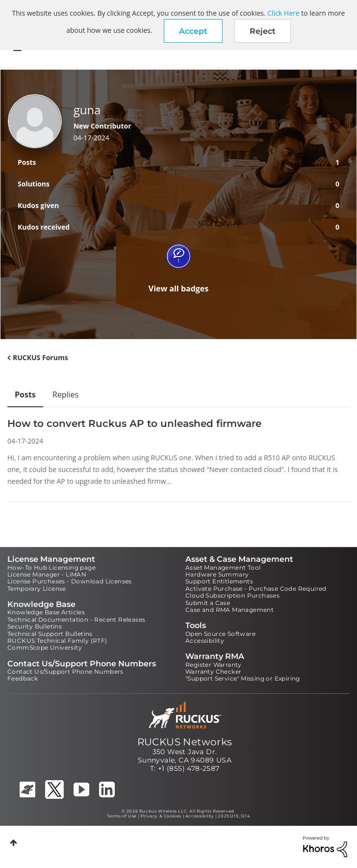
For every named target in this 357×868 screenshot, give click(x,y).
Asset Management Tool (223, 567)
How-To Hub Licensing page (51, 567)
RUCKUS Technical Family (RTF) (57, 641)
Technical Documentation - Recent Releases (76, 619)
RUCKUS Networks (185, 742)
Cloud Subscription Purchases (232, 595)
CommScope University (45, 647)
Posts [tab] (25, 395)
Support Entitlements (219, 581)
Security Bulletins (35, 626)
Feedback (23, 678)
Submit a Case (208, 603)
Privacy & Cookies (161, 816)
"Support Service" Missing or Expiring (243, 678)
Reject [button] (263, 31)
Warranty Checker (213, 671)
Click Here (283, 13)
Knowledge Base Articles (46, 612)
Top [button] (13, 843)
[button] (193, 31)
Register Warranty (214, 665)
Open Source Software (220, 634)
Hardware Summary (217, 574)
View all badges (179, 289)
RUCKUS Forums (40, 357)
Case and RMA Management (229, 610)
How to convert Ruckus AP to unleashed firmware (134, 423)
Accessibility (205, 641)
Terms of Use (122, 816)
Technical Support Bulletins (50, 634)
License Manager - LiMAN (47, 574)
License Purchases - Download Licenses (70, 581)
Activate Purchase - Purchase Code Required (256, 589)
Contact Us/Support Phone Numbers (65, 671)
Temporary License (37, 589)
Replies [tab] (65, 395)
